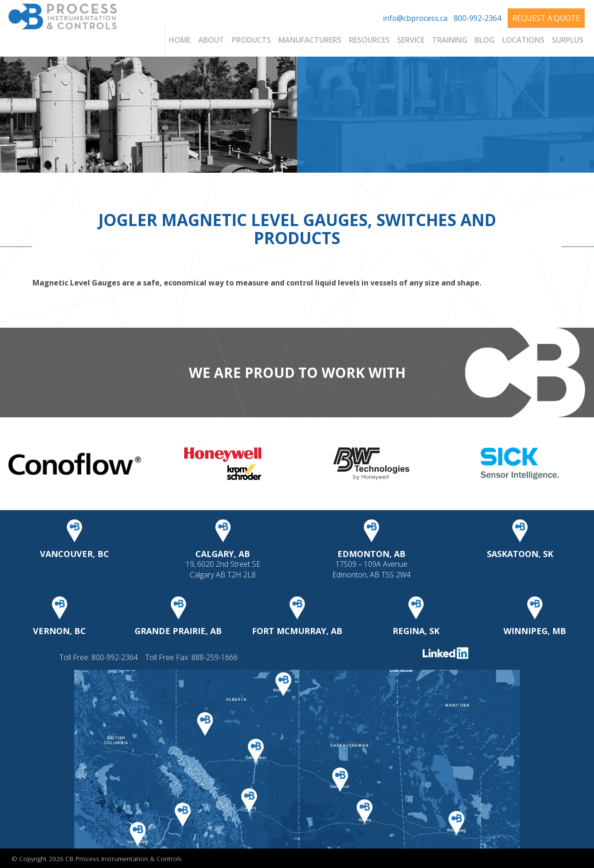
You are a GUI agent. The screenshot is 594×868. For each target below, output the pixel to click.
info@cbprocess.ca (415, 18)
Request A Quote (546, 18)
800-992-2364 (478, 18)
